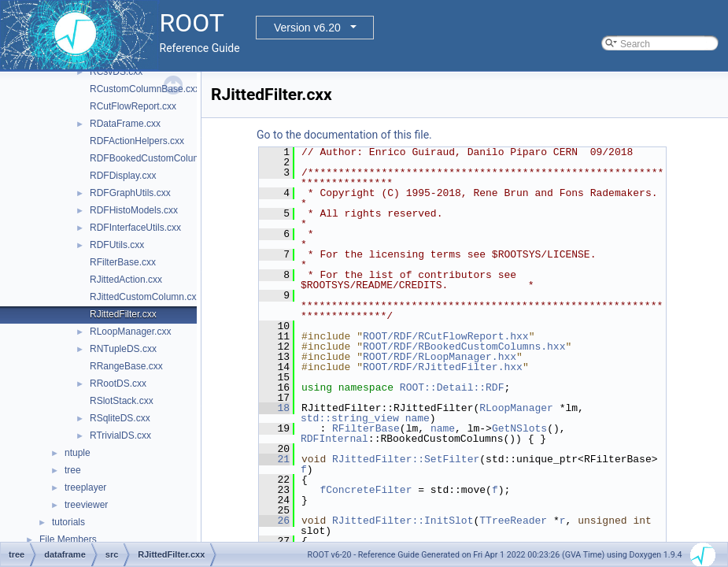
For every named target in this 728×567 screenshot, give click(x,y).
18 (274, 408)
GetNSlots (519, 428)
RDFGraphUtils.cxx (130, 193)
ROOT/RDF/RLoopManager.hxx (440, 357)
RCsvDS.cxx (116, 72)
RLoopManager (516, 408)
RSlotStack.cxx (122, 401)
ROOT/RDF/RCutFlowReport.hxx (446, 336)
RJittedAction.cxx (126, 280)
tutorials (68, 522)
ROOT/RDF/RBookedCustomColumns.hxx (464, 346)
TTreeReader (513, 521)
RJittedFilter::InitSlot (403, 521)
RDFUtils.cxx (117, 245)
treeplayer (85, 487)
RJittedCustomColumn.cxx (145, 297)
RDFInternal (334, 439)
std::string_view (350, 418)
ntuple (78, 453)
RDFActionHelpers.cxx (137, 141)
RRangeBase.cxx (126, 366)
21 (274, 459)
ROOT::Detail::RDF (452, 387)
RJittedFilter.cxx (123, 314)
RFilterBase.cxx (123, 262)
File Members (68, 539)
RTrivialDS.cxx (120, 435)
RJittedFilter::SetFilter (406, 459)
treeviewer (86, 505)
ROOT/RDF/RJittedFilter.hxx (443, 367)
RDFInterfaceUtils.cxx (135, 228)
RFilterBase (366, 428)
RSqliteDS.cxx (120, 418)
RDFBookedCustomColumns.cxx (159, 158)
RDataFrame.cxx (125, 124)
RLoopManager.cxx (130, 332)
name (418, 418)
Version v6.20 (307, 28)
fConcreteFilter (366, 490)
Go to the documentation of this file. (344, 135)
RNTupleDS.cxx (123, 349)
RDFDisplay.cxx (123, 176)
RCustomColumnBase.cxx (145, 89)
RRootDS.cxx (118, 384)
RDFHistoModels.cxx (134, 210)
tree (73, 470)
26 (274, 521)
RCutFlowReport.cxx (133, 106)
